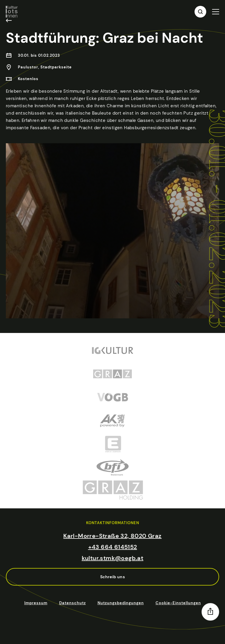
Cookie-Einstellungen (178, 603)
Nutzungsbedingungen (121, 603)
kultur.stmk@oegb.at (113, 558)
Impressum (36, 603)
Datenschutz (73, 603)
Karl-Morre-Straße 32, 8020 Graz (112, 536)
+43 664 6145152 (113, 547)
